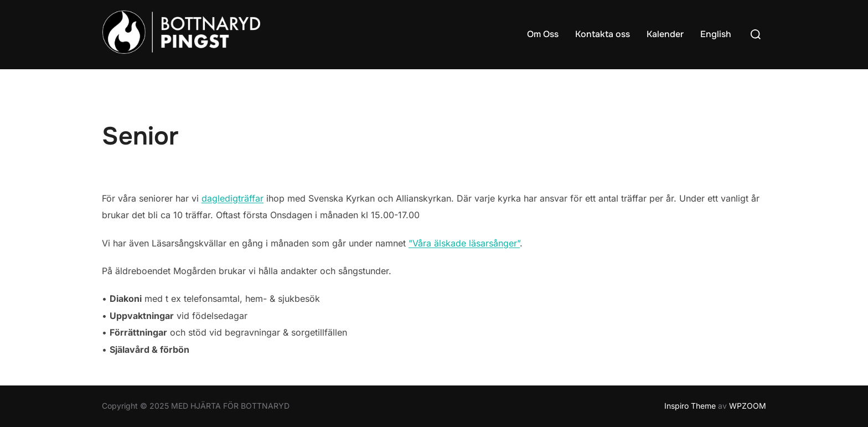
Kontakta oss (603, 34)
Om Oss (543, 34)
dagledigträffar (232, 198)
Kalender (665, 34)
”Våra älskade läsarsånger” (464, 243)
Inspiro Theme (690, 406)
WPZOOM (748, 406)
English (716, 34)
